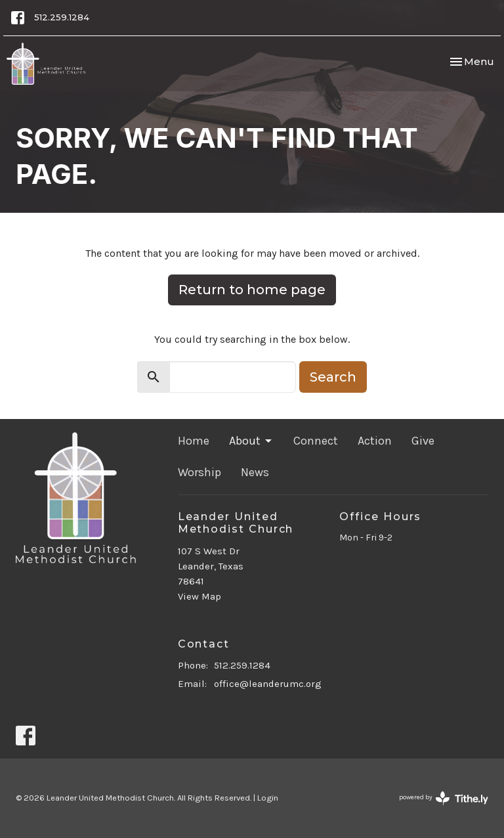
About (251, 441)
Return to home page (252, 290)
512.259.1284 (62, 17)
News (255, 472)
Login (268, 798)
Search (333, 377)
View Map (199, 596)
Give (423, 441)
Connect (316, 441)
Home (194, 441)
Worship (199, 472)
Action (375, 441)
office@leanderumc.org (268, 684)
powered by (444, 798)
